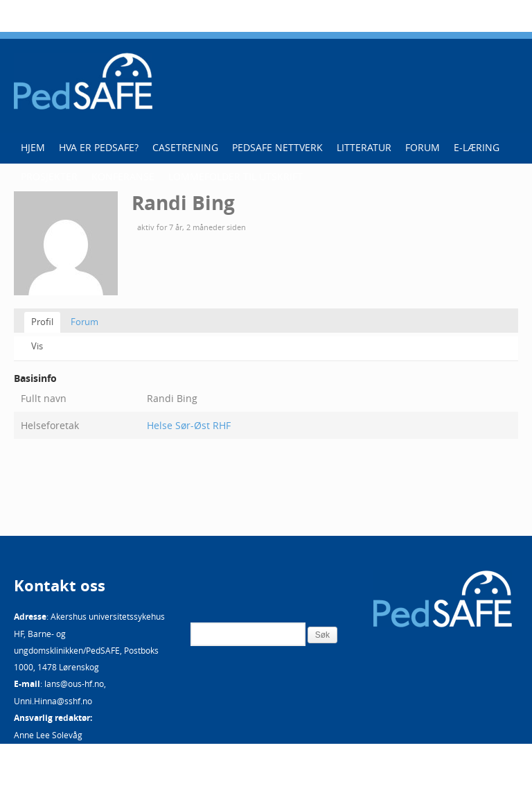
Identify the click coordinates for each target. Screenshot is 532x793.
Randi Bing (183, 203)
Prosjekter (49, 176)
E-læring (477, 147)
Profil (42, 322)
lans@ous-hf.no (74, 683)
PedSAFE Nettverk (277, 147)
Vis (37, 346)
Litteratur (364, 147)
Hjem (33, 147)
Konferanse (123, 176)
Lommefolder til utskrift (236, 176)
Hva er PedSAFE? (99, 147)
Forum (423, 147)
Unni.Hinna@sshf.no (53, 701)
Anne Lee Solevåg (48, 735)
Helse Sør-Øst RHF (189, 425)
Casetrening (185, 147)
